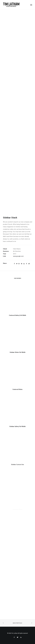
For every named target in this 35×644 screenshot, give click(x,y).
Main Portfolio (17, 623)
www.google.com (18, 256)
